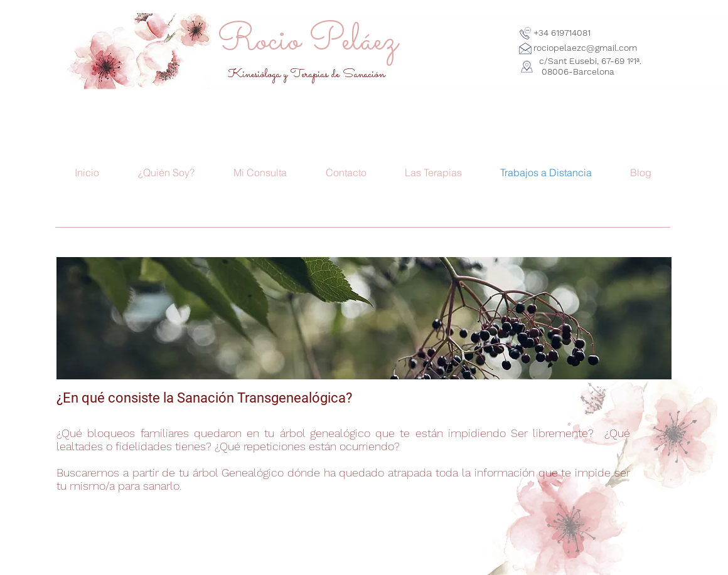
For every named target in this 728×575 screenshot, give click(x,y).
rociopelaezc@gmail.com (585, 48)
